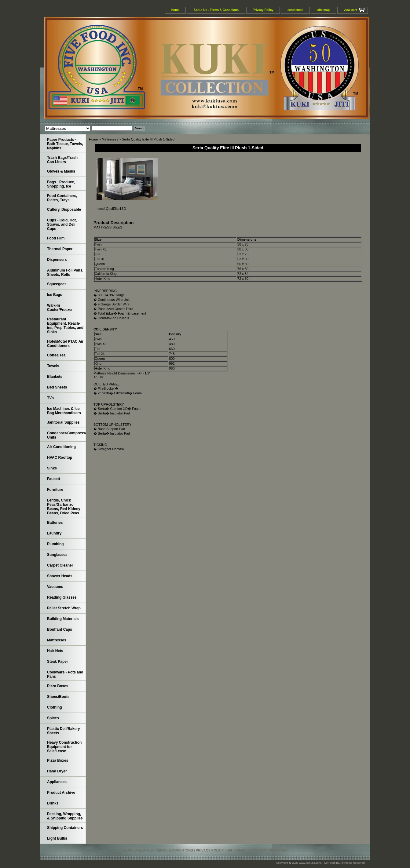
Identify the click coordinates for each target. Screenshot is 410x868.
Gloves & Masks (61, 171)
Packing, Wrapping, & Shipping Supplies (65, 816)
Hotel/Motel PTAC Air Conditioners (65, 344)
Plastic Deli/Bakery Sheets (63, 731)
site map (324, 10)
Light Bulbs (57, 838)
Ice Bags (55, 295)
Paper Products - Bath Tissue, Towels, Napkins (65, 144)
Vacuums (55, 587)
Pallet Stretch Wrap (64, 608)
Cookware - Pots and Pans (65, 674)
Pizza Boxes (58, 686)
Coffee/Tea (56, 355)
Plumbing (55, 544)
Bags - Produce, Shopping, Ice (61, 184)
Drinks (53, 803)
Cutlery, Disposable (64, 210)
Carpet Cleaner (60, 565)
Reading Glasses (62, 597)
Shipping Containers (65, 828)
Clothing (55, 707)
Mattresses (110, 139)
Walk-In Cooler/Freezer (60, 308)
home (176, 10)
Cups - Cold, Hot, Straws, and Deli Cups (62, 224)
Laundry (54, 533)
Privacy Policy (263, 10)
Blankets (55, 377)
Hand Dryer (57, 771)
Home (93, 139)
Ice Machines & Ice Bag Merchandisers (64, 411)
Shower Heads (60, 576)
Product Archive (61, 793)
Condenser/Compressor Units (66, 435)
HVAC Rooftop (60, 458)
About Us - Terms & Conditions (216, 10)
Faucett (54, 479)
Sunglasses (57, 555)
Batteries (55, 523)
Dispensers (57, 260)
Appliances (57, 782)
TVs (50, 398)
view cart (350, 10)
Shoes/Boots (58, 697)
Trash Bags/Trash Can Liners (62, 160)
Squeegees (57, 284)
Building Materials (63, 619)
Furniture (55, 490)
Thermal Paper (60, 249)
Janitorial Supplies (63, 422)
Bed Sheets (57, 387)
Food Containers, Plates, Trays (62, 198)
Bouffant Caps (60, 629)
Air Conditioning (61, 447)
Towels (53, 366)
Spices (53, 718)
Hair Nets (55, 651)
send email (295, 10)
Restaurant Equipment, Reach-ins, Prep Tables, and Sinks (65, 326)
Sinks (52, 468)
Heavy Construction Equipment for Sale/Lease (64, 747)
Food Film (56, 238)
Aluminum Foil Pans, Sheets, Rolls (65, 272)
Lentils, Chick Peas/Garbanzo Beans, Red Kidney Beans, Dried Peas (64, 507)
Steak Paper (58, 662)
